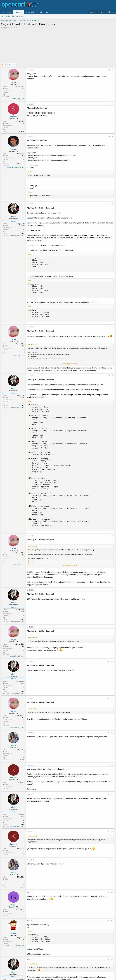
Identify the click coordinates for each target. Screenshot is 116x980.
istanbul (22, 131)
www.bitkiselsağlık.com (17, 99)
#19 (112, 959)
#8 (113, 590)
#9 (113, 627)
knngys (13, 778)
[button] (36, 12)
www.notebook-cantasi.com (16, 167)
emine (13, 745)
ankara (22, 760)
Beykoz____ (20, 164)
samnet (13, 117)
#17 (112, 892)
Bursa (22, 234)
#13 (112, 765)
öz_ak (5, 28)
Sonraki (11, 65)
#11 (112, 698)
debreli (13, 933)
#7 (113, 536)
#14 (112, 794)
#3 (113, 136)
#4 (113, 204)
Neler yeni (30, 12)
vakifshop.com (20, 946)
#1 (113, 70)
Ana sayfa (7, 12)
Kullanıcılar (43, 12)
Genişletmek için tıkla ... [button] (70, 364)
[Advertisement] (58, 47)
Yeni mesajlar (6, 16)
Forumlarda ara (18, 16)
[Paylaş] (110, 70)
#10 (112, 661)
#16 (112, 860)
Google (13, 905)
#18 (112, 921)
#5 (113, 327)
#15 (112, 832)
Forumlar (18, 12)
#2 (113, 104)
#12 (112, 733)
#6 (113, 376)
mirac (13, 149)
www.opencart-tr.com (18, 236)
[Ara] (111, 12)
